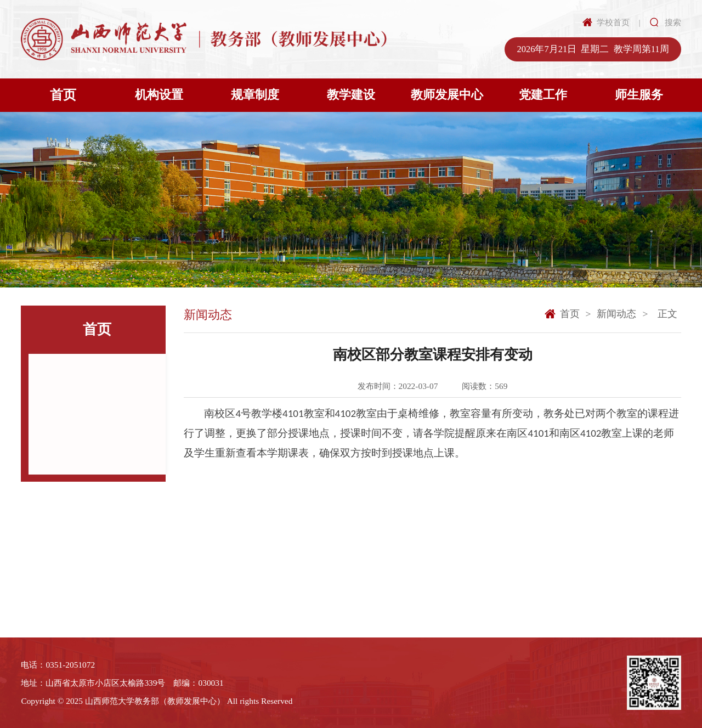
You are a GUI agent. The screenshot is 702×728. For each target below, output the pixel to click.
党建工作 (543, 95)
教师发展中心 (447, 95)
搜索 (673, 22)
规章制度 (255, 95)
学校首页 (613, 22)
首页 (63, 95)
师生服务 (639, 95)
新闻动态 (616, 314)
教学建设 (351, 95)
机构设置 (159, 95)
